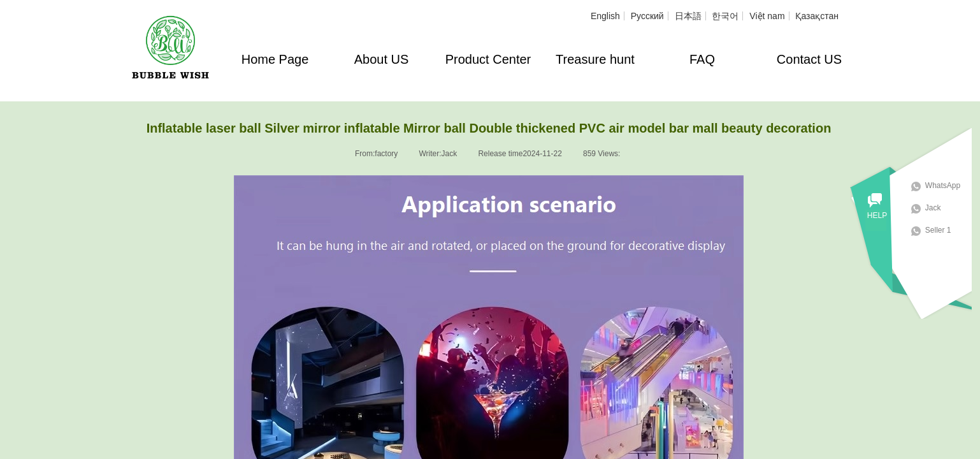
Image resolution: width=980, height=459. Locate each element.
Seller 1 (947, 230)
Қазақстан (817, 16)
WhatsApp (951, 186)
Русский (647, 16)
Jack (941, 208)
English (605, 16)
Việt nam (767, 16)
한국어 (725, 16)
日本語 (688, 16)
